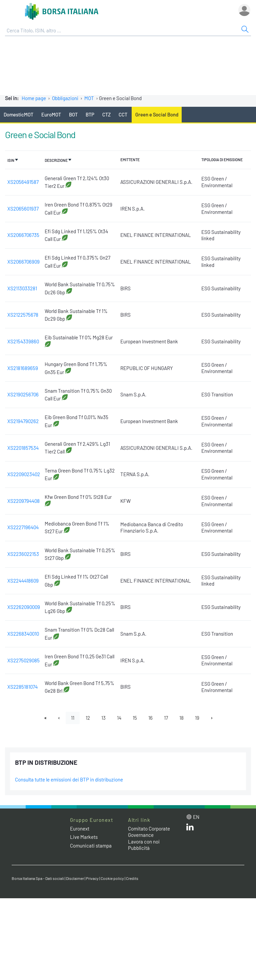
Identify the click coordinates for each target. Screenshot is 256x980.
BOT (73, 114)
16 (150, 718)
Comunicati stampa (91, 846)
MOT (89, 98)
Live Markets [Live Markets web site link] (84, 837)
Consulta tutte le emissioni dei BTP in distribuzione (69, 779)
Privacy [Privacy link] (92, 878)
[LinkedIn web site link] (190, 829)
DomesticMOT (18, 114)
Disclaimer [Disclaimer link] (75, 878)
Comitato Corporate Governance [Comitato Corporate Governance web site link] (149, 832)
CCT (123, 114)
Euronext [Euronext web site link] (80, 829)
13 (103, 718)
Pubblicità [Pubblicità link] (139, 848)
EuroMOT (51, 114)
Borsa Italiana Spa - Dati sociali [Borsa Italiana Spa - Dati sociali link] (38, 878)
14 (119, 718)
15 (135, 718)
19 (197, 718)
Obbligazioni (65, 98)
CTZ (106, 114)
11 (73, 718)
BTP (90, 114)
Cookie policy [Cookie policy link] (112, 878)
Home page (34, 98)
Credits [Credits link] (132, 878)
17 (166, 718)
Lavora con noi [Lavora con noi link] (144, 842)
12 (88, 718)
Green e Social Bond (157, 114)
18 (181, 718)
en (196, 817)
